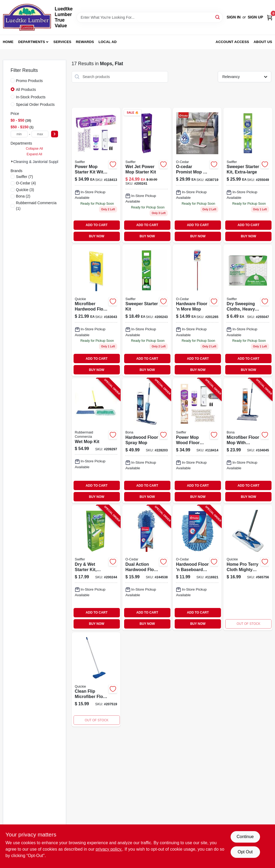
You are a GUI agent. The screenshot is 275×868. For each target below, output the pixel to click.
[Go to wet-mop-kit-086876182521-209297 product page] (96, 441)
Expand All (35, 154)
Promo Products (29, 81)
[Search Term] (150, 17)
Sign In (234, 17)
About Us (263, 42)
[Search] (218, 17)
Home (8, 42)
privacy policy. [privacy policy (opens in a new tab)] (109, 849)
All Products (26, 90)
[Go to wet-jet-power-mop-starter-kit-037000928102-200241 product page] (147, 175)
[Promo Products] (13, 80)
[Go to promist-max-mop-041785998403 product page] (197, 175)
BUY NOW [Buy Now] (96, 236)
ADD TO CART (97, 225)
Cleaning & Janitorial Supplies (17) (42, 162)
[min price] (19, 134)
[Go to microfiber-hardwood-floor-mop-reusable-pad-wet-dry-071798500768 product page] (96, 311)
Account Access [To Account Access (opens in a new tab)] (232, 42)
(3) (25, 190)
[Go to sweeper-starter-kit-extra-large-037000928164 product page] (248, 175)
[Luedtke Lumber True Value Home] (27, 17)
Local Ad (108, 42)
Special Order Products (35, 104)
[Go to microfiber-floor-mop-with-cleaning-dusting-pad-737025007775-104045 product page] (248, 441)
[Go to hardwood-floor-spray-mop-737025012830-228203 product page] (147, 441)
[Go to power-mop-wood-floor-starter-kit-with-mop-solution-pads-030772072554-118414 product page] (197, 441)
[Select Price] (55, 134)
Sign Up (255, 17)
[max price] (40, 134)
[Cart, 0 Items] (270, 17)
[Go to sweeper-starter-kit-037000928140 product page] (147, 311)
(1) (36, 206)
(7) (25, 177)
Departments (32, 42)
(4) (26, 183)
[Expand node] (12, 161)
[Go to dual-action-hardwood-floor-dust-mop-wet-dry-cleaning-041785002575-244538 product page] (147, 568)
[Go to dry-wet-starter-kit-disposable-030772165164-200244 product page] (96, 568)
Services (62, 42)
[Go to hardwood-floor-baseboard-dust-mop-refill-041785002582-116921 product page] (197, 568)
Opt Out (245, 852)
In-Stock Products (31, 97)
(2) (23, 196)
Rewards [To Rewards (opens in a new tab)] (85, 42)
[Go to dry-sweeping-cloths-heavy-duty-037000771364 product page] (248, 311)
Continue (245, 837)
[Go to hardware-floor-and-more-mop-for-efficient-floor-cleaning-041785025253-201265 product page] (197, 311)
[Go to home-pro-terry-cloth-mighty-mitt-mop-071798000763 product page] (248, 568)
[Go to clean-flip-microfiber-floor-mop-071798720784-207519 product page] (96, 680)
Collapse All (34, 149)
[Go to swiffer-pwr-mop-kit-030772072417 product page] (96, 175)
